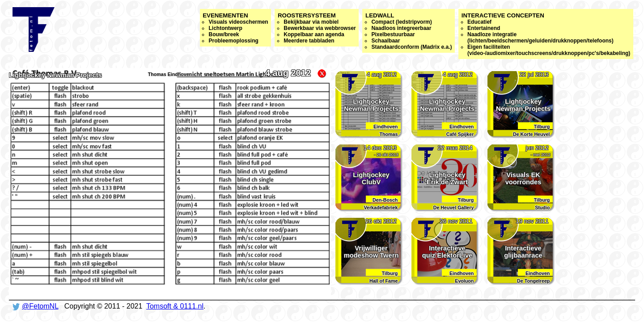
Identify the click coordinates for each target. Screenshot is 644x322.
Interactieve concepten (546, 34)
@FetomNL (40, 306)
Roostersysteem (317, 28)
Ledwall (409, 31)
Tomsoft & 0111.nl (175, 306)
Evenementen (235, 28)
